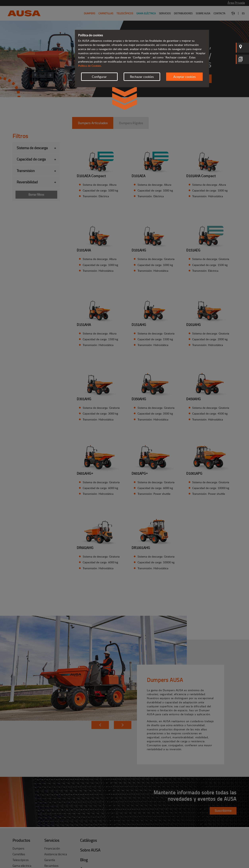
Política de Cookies (90, 66)
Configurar (99, 77)
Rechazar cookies (142, 77)
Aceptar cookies (185, 77)
